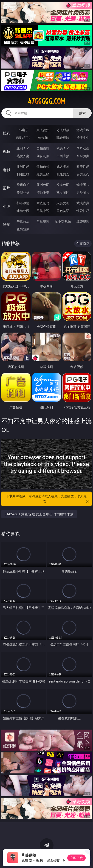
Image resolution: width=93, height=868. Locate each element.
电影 (6, 170)
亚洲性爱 (23, 166)
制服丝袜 (23, 174)
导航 (6, 225)
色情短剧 (23, 229)
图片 (6, 188)
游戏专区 (83, 130)
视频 (6, 151)
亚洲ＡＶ (23, 148)
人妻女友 (63, 203)
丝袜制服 (43, 156)
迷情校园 (23, 211)
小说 (6, 206)
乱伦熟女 (63, 174)
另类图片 (83, 192)
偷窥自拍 (23, 185)
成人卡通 (63, 166)
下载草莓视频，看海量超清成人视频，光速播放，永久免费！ (48, 499)
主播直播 (63, 156)
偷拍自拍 (43, 166)
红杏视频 (83, 221)
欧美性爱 (83, 166)
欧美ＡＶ (63, 148)
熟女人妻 (23, 156)
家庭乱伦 (43, 203)
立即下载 (76, 858)
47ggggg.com (46, 101)
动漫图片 (83, 185)
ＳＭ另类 (83, 156)
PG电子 (23, 130)
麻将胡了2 (23, 138)
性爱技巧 (83, 211)
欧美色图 (63, 185)
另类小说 (43, 211)
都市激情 (23, 203)
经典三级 (43, 174)
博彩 (6, 133)
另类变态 (83, 174)
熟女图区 (63, 192)
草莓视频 (43, 221)
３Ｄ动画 (83, 148)
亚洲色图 (43, 185)
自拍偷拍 (43, 148)
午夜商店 (23, 221)
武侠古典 (83, 203)
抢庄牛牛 (83, 138)
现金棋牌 (63, 138)
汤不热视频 (63, 221)
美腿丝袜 (23, 192)
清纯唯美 (43, 192)
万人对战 (63, 130)
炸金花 (43, 138)
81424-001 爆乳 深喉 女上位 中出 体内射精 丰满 (39, 514)
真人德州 (43, 130)
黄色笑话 (63, 211)
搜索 (82, 113)
